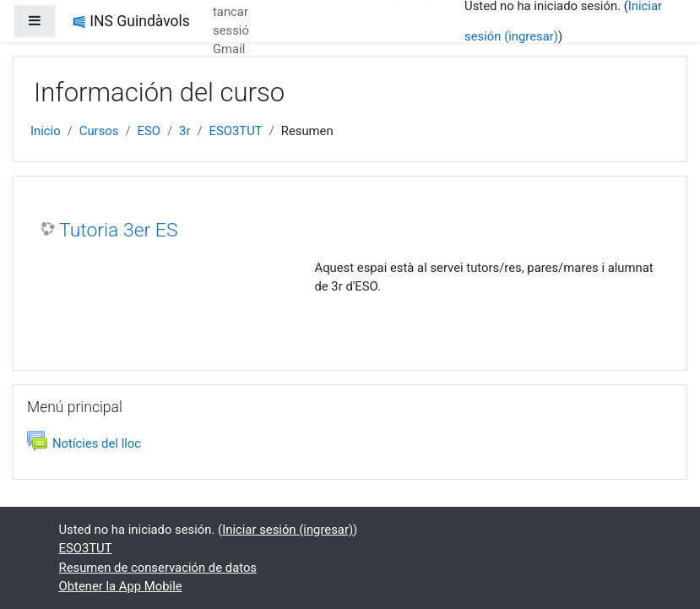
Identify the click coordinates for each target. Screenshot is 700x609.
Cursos (99, 131)
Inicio (46, 131)
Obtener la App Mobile (121, 586)
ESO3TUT (236, 131)
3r (184, 131)
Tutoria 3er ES (119, 230)
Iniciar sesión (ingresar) (288, 530)
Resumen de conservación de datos (158, 568)
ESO (149, 131)
